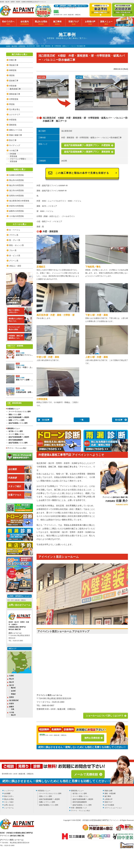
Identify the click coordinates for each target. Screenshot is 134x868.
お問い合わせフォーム (19, 605)
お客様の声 (90, 23)
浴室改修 (13, 161)
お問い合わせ (9, 805)
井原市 (12, 704)
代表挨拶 (20, 478)
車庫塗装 (13, 70)
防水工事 (13, 140)
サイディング (15, 145)
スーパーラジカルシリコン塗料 (20, 412)
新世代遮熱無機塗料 (16, 440)
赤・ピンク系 (15, 256)
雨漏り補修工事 (16, 135)
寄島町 (13, 694)
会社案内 (25, 23)
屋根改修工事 (15, 94)
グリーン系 (14, 261)
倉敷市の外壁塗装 (16, 211)
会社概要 (20, 469)
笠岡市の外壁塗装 (16, 196)
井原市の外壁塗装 (16, 206)
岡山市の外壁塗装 (16, 180)
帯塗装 (12, 104)
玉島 (13, 709)
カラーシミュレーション (113, 808)
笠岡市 (12, 697)
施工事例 (57, 23)
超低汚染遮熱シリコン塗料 (18, 423)
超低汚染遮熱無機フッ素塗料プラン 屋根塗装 (87, 152)
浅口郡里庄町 (14, 700)
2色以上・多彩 (15, 266)
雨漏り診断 (108, 791)
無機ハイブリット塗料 (16, 420)
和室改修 (13, 156)
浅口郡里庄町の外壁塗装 (19, 201)
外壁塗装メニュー (44, 791)
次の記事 (46, 420)
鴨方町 (13, 688)
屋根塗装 (13, 125)
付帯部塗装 (14, 99)
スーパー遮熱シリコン (16, 434)
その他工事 (14, 150)
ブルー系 (13, 250)
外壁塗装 (13, 120)
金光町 (13, 691)
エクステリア (15, 115)
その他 (12, 712)
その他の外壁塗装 (16, 216)
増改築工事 (14, 65)
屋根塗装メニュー (77, 791)
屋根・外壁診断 (110, 793)
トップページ (9, 791)
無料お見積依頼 (92, 738)
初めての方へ (8, 23)
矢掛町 (12, 676)
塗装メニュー (106, 23)
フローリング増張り (18, 159)
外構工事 (13, 60)
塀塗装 (12, 75)
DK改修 (13, 154)
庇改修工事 (14, 81)
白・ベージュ (15, 230)
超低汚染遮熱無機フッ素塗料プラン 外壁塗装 (87, 145)
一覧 (82, 420)
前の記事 (119, 420)
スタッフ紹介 (20, 486)
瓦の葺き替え (15, 109)
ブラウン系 (14, 235)
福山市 (12, 682)
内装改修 (13, 86)
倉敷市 (12, 707)
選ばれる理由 (41, 23)
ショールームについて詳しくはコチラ (105, 716)
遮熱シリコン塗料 (15, 414)
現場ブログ (74, 23)
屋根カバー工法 (16, 130)
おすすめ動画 (109, 805)
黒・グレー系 (15, 240)
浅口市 (12, 685)
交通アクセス (20, 495)
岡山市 (12, 679)
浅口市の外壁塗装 (16, 190)
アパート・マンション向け (17, 448)
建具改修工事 (15, 89)
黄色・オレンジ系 (16, 245)
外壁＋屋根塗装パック (79, 808)
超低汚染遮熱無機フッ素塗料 (19, 417)
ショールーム (9, 808)
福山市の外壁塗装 (16, 185)
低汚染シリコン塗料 (16, 431)
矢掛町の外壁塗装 (16, 175)
